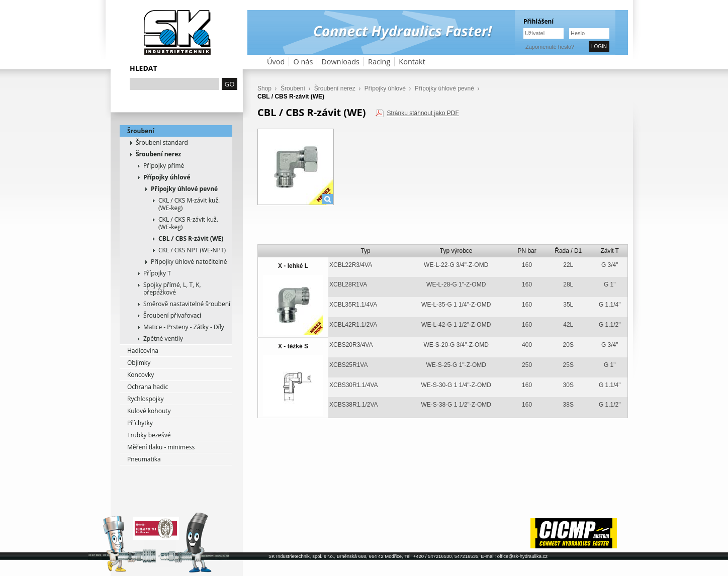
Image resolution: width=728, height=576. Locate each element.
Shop (264, 88)
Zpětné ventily (163, 339)
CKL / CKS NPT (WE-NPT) (192, 250)
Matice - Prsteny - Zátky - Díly (184, 327)
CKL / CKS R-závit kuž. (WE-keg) (188, 223)
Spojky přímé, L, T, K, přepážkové (172, 289)
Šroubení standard (162, 142)
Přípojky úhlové (167, 177)
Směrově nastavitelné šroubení (187, 304)
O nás (303, 62)
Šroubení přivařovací (172, 315)
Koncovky (141, 375)
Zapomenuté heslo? (550, 47)
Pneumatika (144, 459)
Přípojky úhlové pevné (184, 189)
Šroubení (141, 131)
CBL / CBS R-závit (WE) (191, 238)
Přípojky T (157, 273)
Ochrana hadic (148, 387)
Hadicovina (143, 351)
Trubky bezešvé (149, 435)
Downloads (340, 62)
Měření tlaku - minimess (161, 447)
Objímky (139, 363)
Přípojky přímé (164, 166)
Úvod (276, 62)
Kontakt (412, 62)
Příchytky (140, 423)
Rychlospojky (145, 399)
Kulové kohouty (149, 411)
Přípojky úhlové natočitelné (189, 262)
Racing (379, 62)
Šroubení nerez (158, 154)
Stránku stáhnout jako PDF (423, 113)
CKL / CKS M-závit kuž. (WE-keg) (189, 204)
